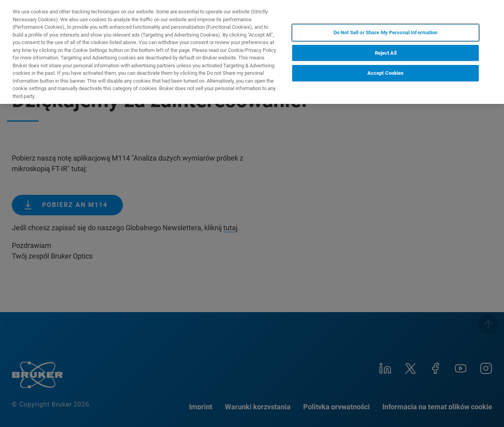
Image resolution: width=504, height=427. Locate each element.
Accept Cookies (386, 73)
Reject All (386, 53)
